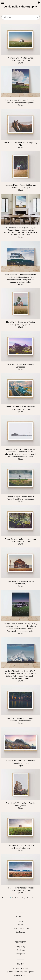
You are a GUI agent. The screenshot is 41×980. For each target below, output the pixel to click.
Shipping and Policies (21, 928)
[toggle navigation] (3, 3)
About (21, 925)
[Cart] (38, 3)
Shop (20, 921)
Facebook (21, 950)
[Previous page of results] (3, 898)
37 (33, 898)
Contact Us (20, 932)
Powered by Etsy (21, 975)
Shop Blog (21, 947)
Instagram (20, 954)
